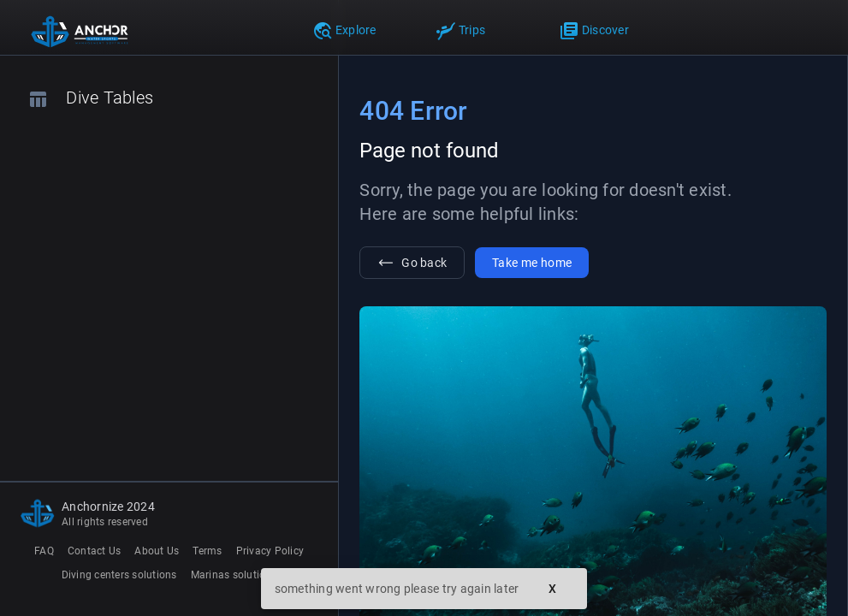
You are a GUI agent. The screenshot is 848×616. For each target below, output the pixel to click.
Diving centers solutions (119, 575)
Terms (207, 551)
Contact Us (95, 551)
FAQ (44, 551)
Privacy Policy (270, 551)
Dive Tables (90, 98)
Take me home (532, 263)
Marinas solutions (234, 575)
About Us (157, 551)
